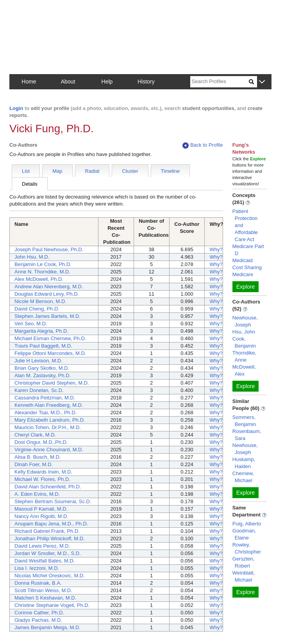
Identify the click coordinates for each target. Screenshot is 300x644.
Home (29, 82)
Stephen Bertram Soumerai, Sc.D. (53, 501)
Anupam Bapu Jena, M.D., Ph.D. (51, 524)
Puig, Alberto (247, 524)
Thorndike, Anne (244, 356)
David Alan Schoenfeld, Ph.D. (48, 487)
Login (16, 108)
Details (30, 184)
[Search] (220, 82)
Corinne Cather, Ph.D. (39, 613)
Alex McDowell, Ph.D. (39, 279)
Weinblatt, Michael (244, 576)
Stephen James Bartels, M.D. (47, 316)
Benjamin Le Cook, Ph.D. (43, 264)
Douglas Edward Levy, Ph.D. (47, 294)
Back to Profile (203, 145)
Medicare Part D (248, 250)
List (26, 171)
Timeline (171, 171)
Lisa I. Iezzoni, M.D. (37, 568)
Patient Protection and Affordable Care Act (245, 225)
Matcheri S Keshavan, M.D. (45, 598)
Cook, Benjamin (244, 342)
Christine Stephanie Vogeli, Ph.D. (52, 605)
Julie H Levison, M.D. (38, 361)
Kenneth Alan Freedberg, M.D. (49, 405)
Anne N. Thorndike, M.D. (42, 272)
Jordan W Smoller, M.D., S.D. (48, 553)
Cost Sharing (247, 267)
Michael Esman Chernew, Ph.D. (50, 338)
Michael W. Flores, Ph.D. (42, 479)
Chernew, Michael (243, 477)
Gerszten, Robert (243, 562)
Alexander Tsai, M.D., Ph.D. (46, 412)
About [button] (68, 82)
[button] (262, 82)
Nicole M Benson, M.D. (40, 301)
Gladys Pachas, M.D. (38, 620)
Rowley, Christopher (247, 548)
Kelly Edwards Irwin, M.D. (43, 472)
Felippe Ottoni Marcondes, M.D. (50, 353)
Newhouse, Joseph (245, 321)
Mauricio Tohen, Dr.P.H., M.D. (48, 427)
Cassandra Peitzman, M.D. (45, 398)
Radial (92, 171)
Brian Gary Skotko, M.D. (42, 368)
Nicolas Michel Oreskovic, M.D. (50, 576)
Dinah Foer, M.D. (34, 464)
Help (107, 82)
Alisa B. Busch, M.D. (37, 457)
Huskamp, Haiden (244, 463)
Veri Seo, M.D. (31, 324)
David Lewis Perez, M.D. (42, 546)
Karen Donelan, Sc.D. (39, 390)
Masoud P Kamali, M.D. (41, 509)
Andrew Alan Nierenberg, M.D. (49, 287)
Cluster (130, 171)
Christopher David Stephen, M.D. (52, 383)
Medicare (243, 274)
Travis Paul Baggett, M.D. (43, 346)
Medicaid (243, 260)
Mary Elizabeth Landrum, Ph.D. (50, 420)
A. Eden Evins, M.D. (37, 494)
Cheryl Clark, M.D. (35, 435)
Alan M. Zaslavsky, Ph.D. (43, 375)
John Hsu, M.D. (32, 257)
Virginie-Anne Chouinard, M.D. (49, 450)
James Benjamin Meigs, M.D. (47, 627)
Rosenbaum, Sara (247, 435)
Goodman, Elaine (244, 534)
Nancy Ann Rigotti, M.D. (41, 516)
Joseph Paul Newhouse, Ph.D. (49, 249)
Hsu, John (244, 332)
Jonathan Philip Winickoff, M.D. (50, 538)
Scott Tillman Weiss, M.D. (43, 590)
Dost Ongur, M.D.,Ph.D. (41, 442)
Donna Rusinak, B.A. (38, 583)
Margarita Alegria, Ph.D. (41, 331)
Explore (246, 287)
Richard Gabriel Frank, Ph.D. (47, 531)
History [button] (146, 82)
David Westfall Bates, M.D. (45, 561)
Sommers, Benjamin (244, 421)
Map (57, 171)
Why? (216, 249)
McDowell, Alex (244, 370)
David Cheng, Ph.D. (37, 309)
